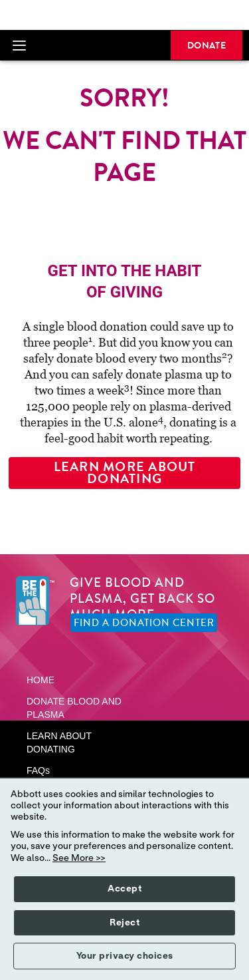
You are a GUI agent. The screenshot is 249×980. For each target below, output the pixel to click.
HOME (41, 680)
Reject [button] (124, 923)
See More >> (79, 858)
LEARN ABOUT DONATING (59, 742)
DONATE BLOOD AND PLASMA (74, 708)
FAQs (38, 770)
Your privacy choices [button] (125, 956)
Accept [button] (124, 889)
